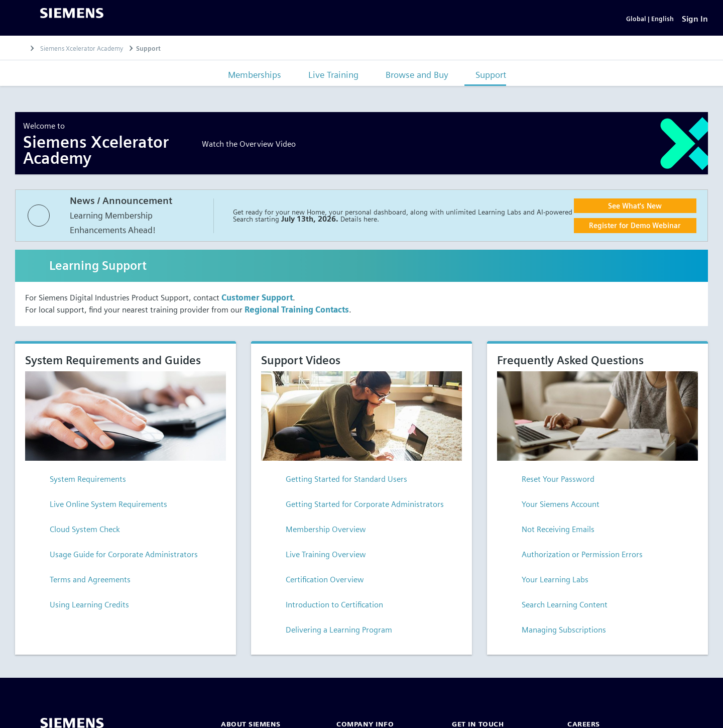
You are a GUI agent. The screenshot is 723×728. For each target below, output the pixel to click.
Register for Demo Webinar (635, 227)
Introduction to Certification (326, 607)
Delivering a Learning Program (331, 632)
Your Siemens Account (553, 506)
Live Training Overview (318, 556)
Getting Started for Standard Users (338, 481)
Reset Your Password (550, 481)
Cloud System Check (77, 531)
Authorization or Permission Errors (574, 556)
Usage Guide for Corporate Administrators (116, 556)
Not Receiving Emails (550, 531)
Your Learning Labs (547, 582)
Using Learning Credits (81, 607)
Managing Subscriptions (556, 632)
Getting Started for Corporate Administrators (357, 506)
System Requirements (80, 481)
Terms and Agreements (82, 582)
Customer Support (257, 300)
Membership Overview (318, 531)
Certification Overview (317, 582)
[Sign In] (695, 20)
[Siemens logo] (72, 14)
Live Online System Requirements (100, 506)
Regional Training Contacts (297, 312)
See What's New (635, 208)
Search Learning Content (557, 607)
